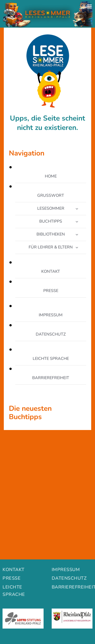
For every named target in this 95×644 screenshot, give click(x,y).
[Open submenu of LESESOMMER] (77, 209)
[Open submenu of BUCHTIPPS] (77, 222)
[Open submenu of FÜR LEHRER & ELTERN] (77, 247)
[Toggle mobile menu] (90, 6)
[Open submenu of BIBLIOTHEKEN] (77, 235)
